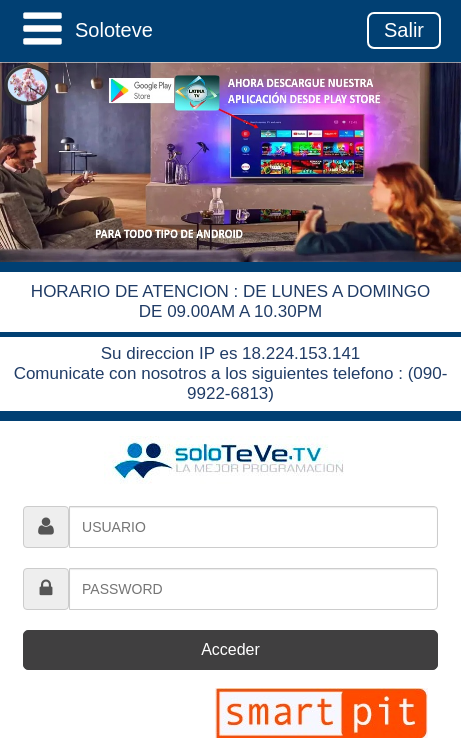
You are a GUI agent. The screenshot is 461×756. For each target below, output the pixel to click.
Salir (404, 30)
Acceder (230, 649)
